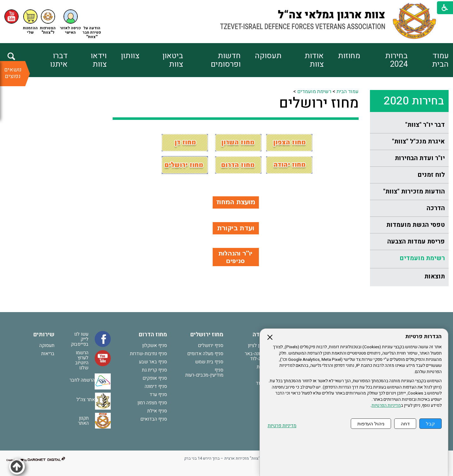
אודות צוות (314, 60)
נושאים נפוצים (13, 73)
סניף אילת (157, 411)
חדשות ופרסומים (226, 60)
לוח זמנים (431, 175)
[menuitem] (428, 60)
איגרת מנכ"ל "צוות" (418, 141)
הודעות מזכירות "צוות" (414, 191)
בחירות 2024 (396, 60)
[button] (70, 22)
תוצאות (435, 276)
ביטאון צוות (173, 60)
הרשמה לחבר (82, 380)
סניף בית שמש (209, 362)
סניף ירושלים (211, 345)
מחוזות (349, 56)
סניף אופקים (155, 378)
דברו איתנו (59, 60)
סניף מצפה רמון (152, 403)
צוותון (130, 56)
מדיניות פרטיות (282, 426)
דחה (405, 424)
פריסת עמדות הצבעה (416, 241)
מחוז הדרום (153, 335)
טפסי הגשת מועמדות (416, 225)
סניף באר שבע (153, 362)
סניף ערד (158, 395)
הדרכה (436, 208)
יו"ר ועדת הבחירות (420, 158)
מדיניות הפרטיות (386, 406)
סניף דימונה (156, 386)
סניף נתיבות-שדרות (148, 354)
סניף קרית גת (154, 370)
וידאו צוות (99, 60)
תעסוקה (268, 56)
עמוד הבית (440, 60)
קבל (431, 424)
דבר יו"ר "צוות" (425, 125)
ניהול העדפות (371, 424)
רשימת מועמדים (422, 258)
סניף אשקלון (155, 345)
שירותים (44, 335)
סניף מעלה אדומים (205, 354)
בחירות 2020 (414, 101)
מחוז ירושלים (319, 103)
